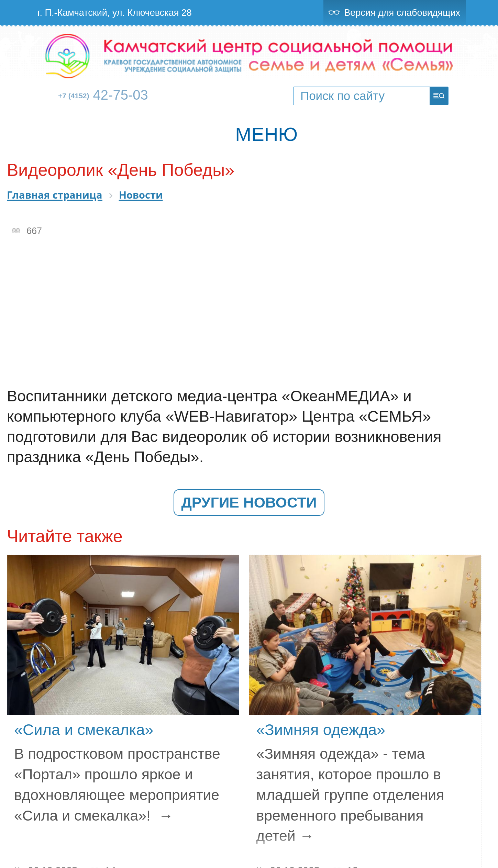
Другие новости (249, 502)
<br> (249, 311)
